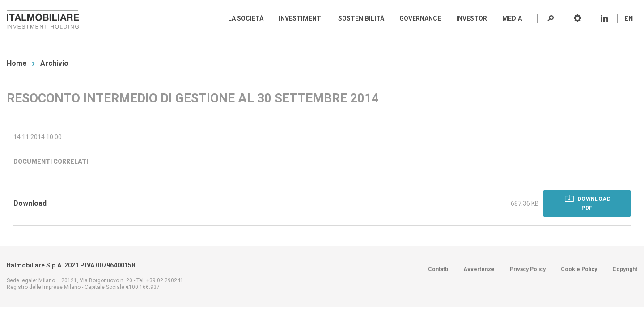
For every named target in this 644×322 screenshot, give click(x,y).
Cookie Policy (579, 269)
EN (629, 18)
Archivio (54, 63)
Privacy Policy (528, 269)
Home (17, 63)
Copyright (625, 269)
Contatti (438, 269)
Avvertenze (479, 269)
